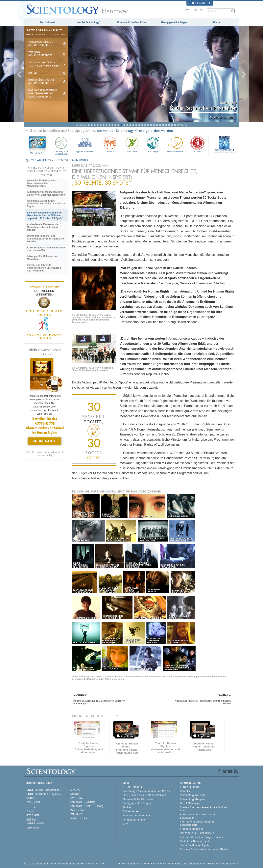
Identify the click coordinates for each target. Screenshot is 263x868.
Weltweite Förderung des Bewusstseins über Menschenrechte (41, 183)
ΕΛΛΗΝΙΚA (77, 810)
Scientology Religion (193, 799)
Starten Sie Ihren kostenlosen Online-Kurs (203, 809)
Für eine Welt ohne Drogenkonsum (201, 837)
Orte (125, 824)
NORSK (75, 794)
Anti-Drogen (153, 144)
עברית (31, 807)
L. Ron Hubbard (46, 22)
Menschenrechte (175, 144)
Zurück (83, 125)
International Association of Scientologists (197, 823)
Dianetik (185, 791)
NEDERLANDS (36, 824)
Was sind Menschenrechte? (40, 54)
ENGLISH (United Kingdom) (44, 794)
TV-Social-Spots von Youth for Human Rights (45, 64)
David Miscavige (190, 803)
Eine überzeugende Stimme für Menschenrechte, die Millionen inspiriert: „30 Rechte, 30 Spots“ (45, 215)
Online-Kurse (131, 811)
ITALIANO (77, 814)
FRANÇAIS (33, 802)
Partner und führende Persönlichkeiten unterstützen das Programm (44, 268)
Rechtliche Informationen (223, 864)
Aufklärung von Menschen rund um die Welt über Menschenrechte (46, 193)
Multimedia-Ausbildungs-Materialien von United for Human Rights (46, 204)
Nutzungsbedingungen (191, 864)
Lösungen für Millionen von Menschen (43, 258)
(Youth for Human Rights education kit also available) (45, 454)
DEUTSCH (33, 828)
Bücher (217, 22)
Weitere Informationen (136, 816)
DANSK (31, 798)
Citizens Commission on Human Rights (204, 849)
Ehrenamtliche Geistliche (131, 22)
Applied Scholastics (85, 144)
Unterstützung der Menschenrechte (41, 82)
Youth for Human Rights (195, 845)
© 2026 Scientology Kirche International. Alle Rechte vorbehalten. (65, 864)
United (33, 73)
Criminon (110, 144)
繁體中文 (32, 820)
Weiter (181, 125)
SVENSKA (77, 798)
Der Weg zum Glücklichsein (61, 145)
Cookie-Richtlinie (164, 864)
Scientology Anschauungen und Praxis (146, 791)
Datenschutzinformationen (134, 864)
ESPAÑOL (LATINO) (83, 802)
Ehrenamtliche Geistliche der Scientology (198, 816)
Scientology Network (193, 795)
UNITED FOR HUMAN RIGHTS (71, 160)
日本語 (30, 811)
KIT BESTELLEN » (44, 441)
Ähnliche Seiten (199, 3)
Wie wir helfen (37, 153)
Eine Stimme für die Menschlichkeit (144, 795)
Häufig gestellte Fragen (174, 22)
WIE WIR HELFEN (42, 160)
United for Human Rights (195, 841)
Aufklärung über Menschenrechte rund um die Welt (46, 249)
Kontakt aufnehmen (134, 820)
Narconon (132, 144)
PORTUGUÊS (79, 819)
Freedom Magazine (224, 151)
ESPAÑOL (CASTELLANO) (87, 806)
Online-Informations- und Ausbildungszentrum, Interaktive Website (45, 239)
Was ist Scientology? (89, 22)
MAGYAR (76, 790)
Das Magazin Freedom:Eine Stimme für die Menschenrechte (43, 94)
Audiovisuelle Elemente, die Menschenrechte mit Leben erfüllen (43, 227)
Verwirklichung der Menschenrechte (41, 43)
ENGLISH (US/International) (44, 790)
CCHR (197, 144)
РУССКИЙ (33, 815)
